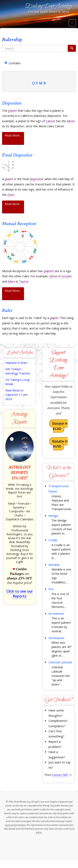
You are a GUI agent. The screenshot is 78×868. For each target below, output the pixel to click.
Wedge (53, 516)
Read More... (13, 135)
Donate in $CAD (60, 426)
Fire (51, 589)
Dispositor (12, 103)
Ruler (7, 310)
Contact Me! (60, 775)
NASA (39, 833)
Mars (11, 281)
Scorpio (67, 276)
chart (11, 195)
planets (49, 271)
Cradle (53, 540)
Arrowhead (56, 614)
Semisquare (56, 638)
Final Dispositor (17, 155)
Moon (71, 121)
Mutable (54, 565)
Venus (53, 276)
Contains (13, 63)
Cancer (50, 121)
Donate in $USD (60, 444)
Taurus (24, 281)
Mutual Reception (19, 224)
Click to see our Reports (20, 594)
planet (13, 111)
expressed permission (15, 825)
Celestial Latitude (60, 662)
